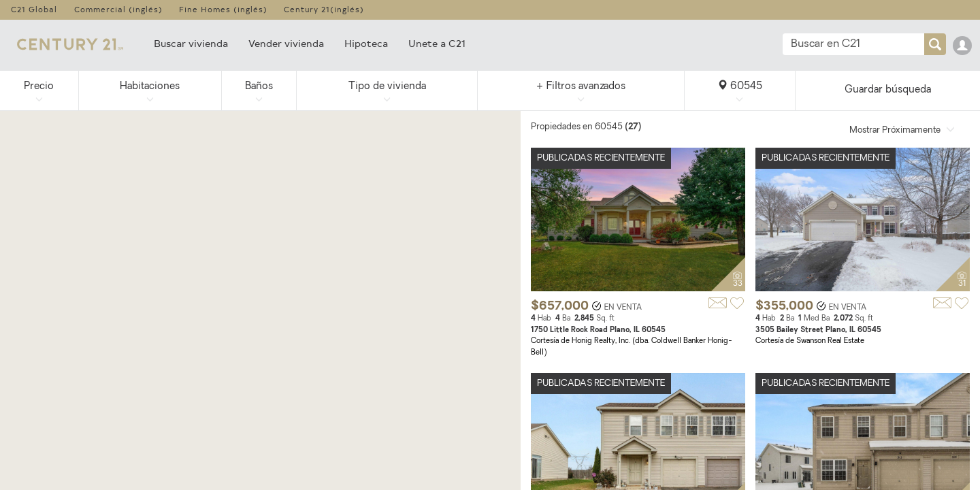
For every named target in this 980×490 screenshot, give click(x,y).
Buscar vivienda (191, 43)
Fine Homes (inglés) (223, 9)
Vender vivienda (286, 43)
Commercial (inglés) (118, 9)
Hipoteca (366, 43)
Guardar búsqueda (888, 90)
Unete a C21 (437, 43)
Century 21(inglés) (324, 9)
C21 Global (34, 9)
